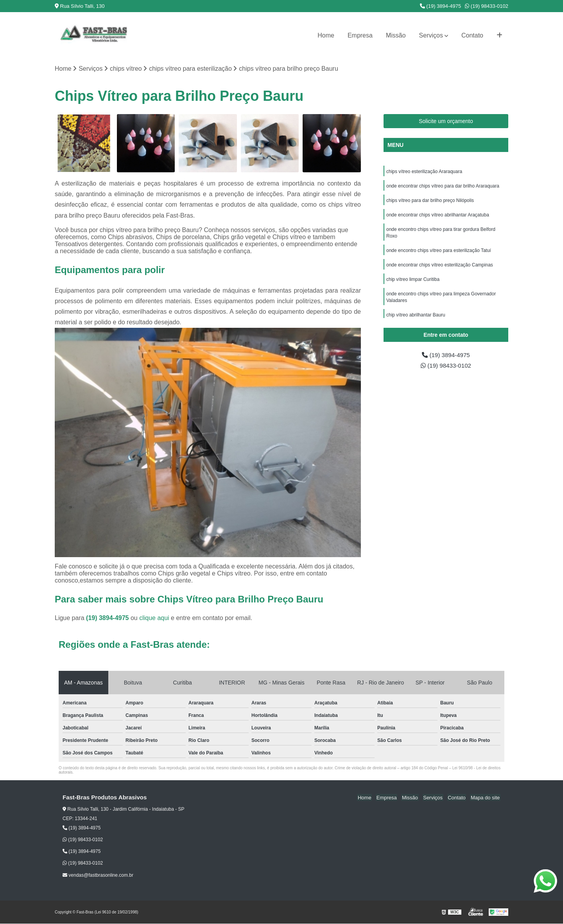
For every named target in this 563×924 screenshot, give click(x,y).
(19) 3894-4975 (441, 6)
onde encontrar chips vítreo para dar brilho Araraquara (443, 187)
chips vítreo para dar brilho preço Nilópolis (431, 202)
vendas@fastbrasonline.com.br (98, 875)
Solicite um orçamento (446, 122)
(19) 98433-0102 (487, 6)
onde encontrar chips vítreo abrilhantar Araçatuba (438, 216)
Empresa (360, 35)
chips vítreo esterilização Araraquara (424, 172)
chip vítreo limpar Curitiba (413, 283)
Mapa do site (486, 798)
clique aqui (154, 618)
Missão (396, 35)
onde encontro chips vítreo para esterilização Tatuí (439, 253)
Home (326, 35)
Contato (472, 35)
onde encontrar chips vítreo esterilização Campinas (440, 268)
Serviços (431, 35)
